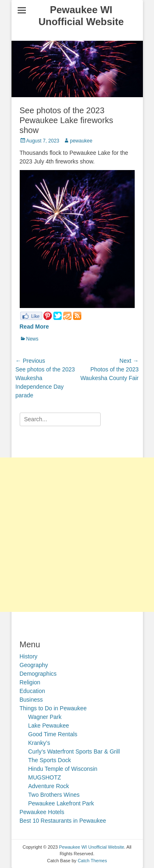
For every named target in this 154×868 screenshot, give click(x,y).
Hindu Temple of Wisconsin (63, 769)
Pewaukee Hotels (42, 812)
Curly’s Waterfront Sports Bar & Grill (74, 751)
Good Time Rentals (53, 734)
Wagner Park (45, 717)
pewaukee (81, 141)
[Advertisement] (77, 535)
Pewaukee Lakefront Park (61, 803)
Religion (30, 682)
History (29, 656)
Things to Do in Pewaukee (53, 708)
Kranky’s (39, 743)
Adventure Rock (49, 786)
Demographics (38, 674)
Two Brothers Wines (54, 795)
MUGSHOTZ (45, 777)
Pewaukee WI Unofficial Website (81, 16)
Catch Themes (92, 861)
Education (32, 691)
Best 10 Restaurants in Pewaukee (63, 821)
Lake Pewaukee (49, 726)
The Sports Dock (50, 760)
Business (31, 700)
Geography (34, 665)
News (32, 339)
